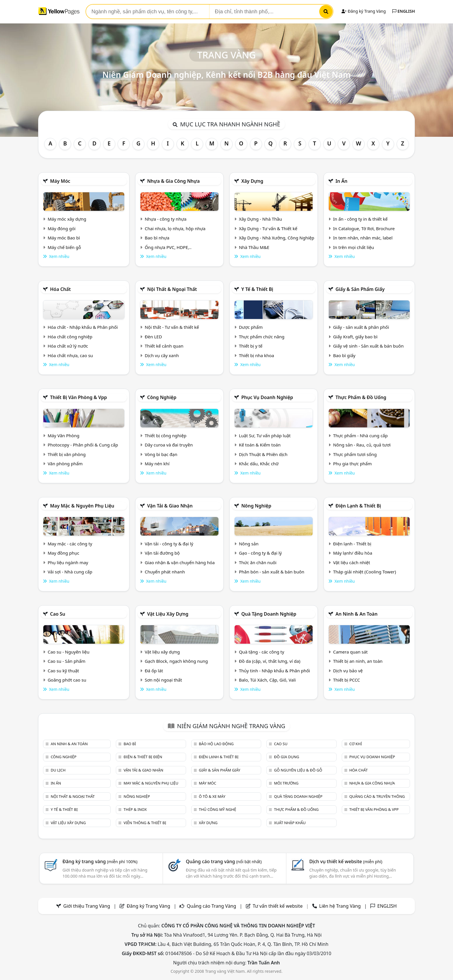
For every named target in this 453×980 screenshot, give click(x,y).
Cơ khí (356, 744)
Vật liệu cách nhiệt (352, 562)
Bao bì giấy (344, 355)
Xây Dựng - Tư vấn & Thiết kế (268, 228)
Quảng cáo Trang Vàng (211, 906)
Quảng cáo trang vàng (224, 861)
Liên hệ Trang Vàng (340, 906)
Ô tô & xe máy (212, 796)
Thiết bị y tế (251, 346)
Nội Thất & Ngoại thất (172, 289)
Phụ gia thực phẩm (352, 464)
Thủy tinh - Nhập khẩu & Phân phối (274, 671)
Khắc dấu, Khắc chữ (259, 464)
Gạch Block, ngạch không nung (176, 661)
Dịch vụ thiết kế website (346, 861)
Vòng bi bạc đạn (161, 454)
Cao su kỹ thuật (63, 671)
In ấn (341, 181)
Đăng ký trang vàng (100, 861)
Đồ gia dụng (287, 757)
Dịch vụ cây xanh (162, 355)
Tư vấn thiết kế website (278, 906)
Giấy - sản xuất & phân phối (361, 327)
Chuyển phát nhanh (165, 572)
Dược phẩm (251, 327)
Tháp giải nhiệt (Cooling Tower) (365, 572)
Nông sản (249, 544)
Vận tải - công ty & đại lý (169, 544)
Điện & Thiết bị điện (143, 757)
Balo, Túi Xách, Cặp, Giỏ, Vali (267, 680)
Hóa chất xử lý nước (68, 346)
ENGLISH (404, 11)
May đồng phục (63, 553)
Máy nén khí (157, 464)
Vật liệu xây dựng (168, 614)
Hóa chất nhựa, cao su (70, 355)
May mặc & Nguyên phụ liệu (82, 506)
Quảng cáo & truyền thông (377, 796)
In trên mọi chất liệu (354, 247)
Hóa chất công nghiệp (70, 337)
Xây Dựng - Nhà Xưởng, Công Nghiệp (277, 238)
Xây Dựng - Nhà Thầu (260, 219)
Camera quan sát (350, 652)
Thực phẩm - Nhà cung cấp (360, 435)
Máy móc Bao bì (64, 238)
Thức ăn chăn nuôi (258, 562)
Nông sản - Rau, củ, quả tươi (362, 445)
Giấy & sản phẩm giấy (360, 289)
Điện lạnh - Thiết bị (352, 544)
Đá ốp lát (154, 671)
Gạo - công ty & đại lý (260, 553)
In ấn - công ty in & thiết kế (360, 219)
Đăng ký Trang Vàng (364, 11)
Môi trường (286, 783)
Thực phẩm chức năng (262, 337)
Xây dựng (252, 181)
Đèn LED (153, 337)
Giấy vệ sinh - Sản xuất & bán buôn (368, 346)
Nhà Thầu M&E (254, 247)
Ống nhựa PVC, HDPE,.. (168, 247)
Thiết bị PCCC (347, 680)
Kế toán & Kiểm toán (260, 445)
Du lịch (58, 770)
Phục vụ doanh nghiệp (267, 397)
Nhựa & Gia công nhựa (173, 181)
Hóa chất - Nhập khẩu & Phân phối (83, 327)
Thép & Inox (135, 809)
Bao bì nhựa (157, 238)
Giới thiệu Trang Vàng (87, 906)
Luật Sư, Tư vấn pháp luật (265, 435)
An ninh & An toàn (357, 614)
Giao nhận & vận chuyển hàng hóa (180, 562)
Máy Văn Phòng (64, 435)
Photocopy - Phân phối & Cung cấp (83, 445)
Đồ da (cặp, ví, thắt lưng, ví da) (270, 661)
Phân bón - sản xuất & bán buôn (272, 572)
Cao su (58, 614)
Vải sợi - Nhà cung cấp (70, 572)
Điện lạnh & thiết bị (358, 506)
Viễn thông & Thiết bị (145, 823)
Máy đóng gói (62, 228)
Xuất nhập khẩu (290, 823)
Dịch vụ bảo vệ (348, 671)
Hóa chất (60, 289)
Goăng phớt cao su (67, 680)
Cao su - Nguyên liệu (69, 652)
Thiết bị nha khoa (257, 355)
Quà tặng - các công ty (262, 652)
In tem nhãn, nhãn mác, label (363, 238)
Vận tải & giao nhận (170, 506)
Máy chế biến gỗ (64, 247)
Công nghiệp (162, 397)
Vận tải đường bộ (162, 553)
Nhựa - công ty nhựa (166, 219)
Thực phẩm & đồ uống (361, 397)
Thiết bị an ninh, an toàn (358, 661)
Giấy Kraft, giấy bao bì (355, 337)
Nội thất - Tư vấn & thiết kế (172, 327)
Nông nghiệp (256, 506)
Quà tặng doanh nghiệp (269, 614)
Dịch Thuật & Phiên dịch (263, 454)
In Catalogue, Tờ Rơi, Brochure (364, 228)
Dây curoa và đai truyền (169, 445)
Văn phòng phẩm (65, 464)
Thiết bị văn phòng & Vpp (78, 397)
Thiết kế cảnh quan (164, 346)
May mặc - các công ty (70, 544)
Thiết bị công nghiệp (166, 435)
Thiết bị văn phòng (67, 454)
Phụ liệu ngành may (68, 562)
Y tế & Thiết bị (257, 289)
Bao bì (130, 744)
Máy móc (60, 181)
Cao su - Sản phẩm (67, 661)
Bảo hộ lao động (216, 744)
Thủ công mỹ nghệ (217, 809)
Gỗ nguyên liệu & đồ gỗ (298, 770)
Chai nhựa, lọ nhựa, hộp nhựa (175, 228)
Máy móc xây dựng (67, 219)
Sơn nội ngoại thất (163, 680)
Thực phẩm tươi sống (355, 454)
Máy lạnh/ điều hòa (353, 553)
